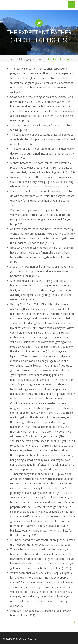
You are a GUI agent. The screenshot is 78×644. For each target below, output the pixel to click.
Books (40, 59)
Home (11, 59)
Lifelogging (25, 59)
